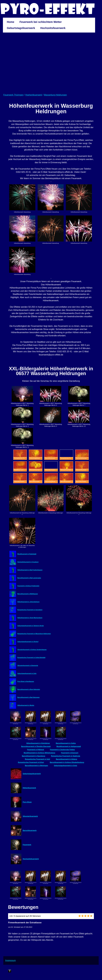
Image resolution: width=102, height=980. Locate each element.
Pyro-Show (27, 802)
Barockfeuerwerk (30, 830)
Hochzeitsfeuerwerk (53, 28)
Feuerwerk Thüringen (13, 95)
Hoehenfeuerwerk (34, 95)
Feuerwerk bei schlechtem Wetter (41, 22)
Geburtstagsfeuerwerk (21, 28)
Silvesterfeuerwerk (30, 816)
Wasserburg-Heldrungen (55, 95)
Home (11, 22)
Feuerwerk (27, 845)
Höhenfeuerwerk (29, 788)
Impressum (10, 960)
